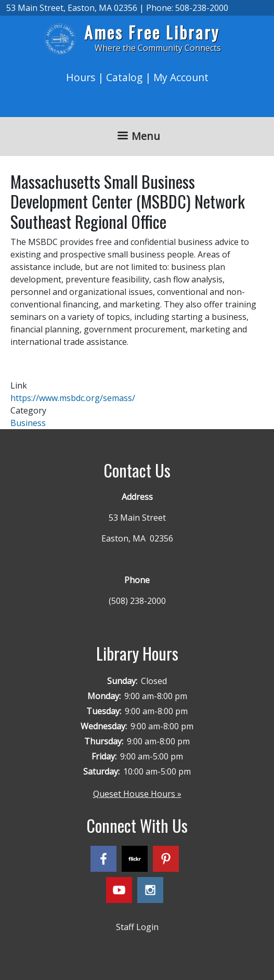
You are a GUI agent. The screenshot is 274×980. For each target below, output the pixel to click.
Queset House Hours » (137, 794)
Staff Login (137, 927)
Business (28, 423)
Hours (81, 77)
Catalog (124, 77)
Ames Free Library (152, 32)
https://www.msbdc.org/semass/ (73, 398)
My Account (181, 77)
